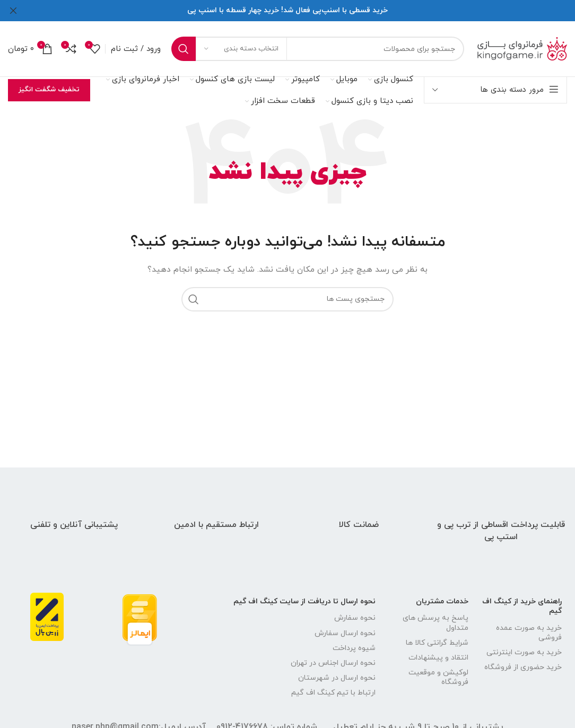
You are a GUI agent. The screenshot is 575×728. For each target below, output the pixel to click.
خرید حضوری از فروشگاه (523, 667)
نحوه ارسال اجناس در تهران (333, 663)
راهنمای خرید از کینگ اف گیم (522, 606)
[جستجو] (318, 49)
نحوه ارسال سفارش (345, 633)
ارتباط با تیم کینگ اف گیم (333, 693)
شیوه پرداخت (354, 648)
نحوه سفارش (355, 618)
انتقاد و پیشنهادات (438, 658)
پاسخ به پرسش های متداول (435, 623)
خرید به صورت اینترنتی (524, 652)
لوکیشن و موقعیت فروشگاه (438, 677)
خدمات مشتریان (442, 601)
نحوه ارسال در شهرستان (337, 678)
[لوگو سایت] (521, 48)
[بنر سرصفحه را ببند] (13, 11)
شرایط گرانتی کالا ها (437, 643)
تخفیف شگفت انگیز (49, 90)
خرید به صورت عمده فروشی (529, 633)
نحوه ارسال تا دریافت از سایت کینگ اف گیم (304, 601)
